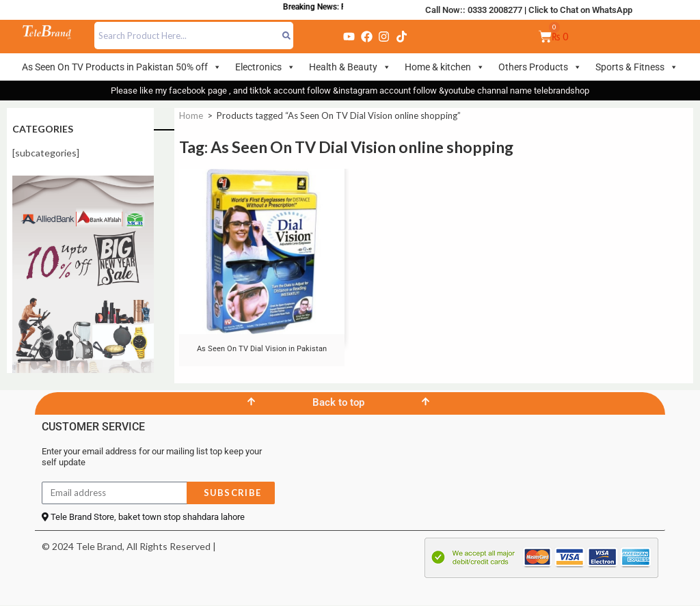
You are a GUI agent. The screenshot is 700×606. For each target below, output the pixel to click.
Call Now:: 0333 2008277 (474, 10)
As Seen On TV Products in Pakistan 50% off (122, 67)
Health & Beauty (350, 67)
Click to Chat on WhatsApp (580, 10)
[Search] (287, 36)
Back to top (338, 402)
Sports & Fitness (637, 67)
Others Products (540, 67)
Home (191, 115)
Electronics (265, 67)
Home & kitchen (445, 67)
